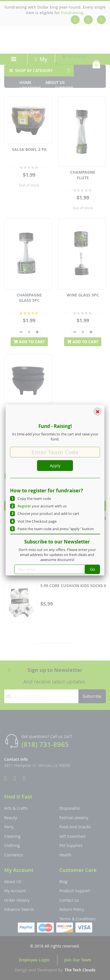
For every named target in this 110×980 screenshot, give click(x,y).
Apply (55, 466)
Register (24, 506)
